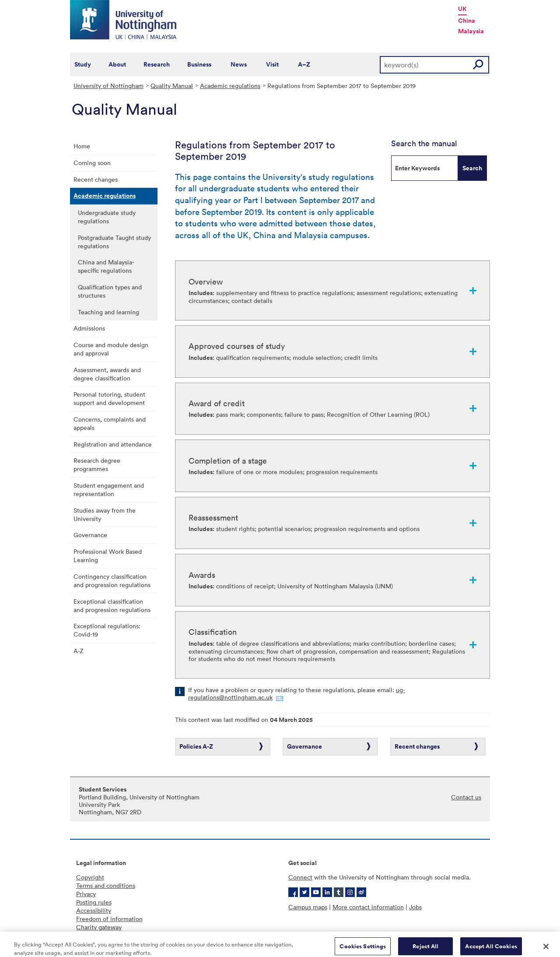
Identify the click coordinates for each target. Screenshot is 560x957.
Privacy (86, 894)
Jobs (415, 907)
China (467, 21)
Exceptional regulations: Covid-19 (107, 630)
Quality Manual (172, 86)
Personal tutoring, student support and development (109, 398)
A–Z (304, 64)
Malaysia (471, 31)
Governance (90, 535)
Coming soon (92, 163)
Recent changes (96, 179)
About (117, 64)
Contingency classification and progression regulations (112, 581)
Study (83, 64)
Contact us (466, 797)
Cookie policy (95, 935)
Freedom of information (109, 919)
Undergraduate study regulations (107, 217)
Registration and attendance (113, 444)
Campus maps (308, 907)
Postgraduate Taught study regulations (114, 242)
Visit (272, 64)
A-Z (79, 651)
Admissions (89, 328)
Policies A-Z (196, 746)
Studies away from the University (105, 514)
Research (157, 64)
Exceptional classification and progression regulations (112, 605)
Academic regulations (230, 86)
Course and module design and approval (111, 349)
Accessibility (94, 910)
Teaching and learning (108, 312)
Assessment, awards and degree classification (107, 374)
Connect (300, 877)
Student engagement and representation (109, 489)
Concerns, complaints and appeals (110, 423)
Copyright (90, 877)
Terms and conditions (106, 885)
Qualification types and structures (110, 291)
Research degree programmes (97, 464)
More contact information (368, 907)
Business (199, 64)
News (239, 64)
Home (82, 146)
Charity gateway (99, 927)
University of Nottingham (108, 86)
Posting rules (94, 902)
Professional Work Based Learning (108, 556)
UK (462, 9)
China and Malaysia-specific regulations (106, 266)
